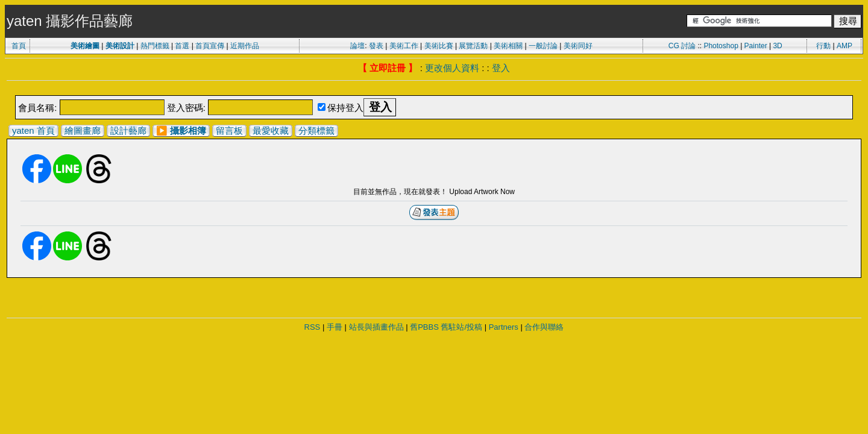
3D (777, 46)
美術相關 (508, 46)
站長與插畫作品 (376, 327)
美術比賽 (439, 46)
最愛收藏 (271, 131)
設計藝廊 (128, 131)
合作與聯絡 (544, 327)
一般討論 (543, 46)
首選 (182, 46)
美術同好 (578, 46)
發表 (376, 46)
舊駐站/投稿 (461, 327)
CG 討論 (682, 46)
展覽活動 (473, 46)
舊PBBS (424, 327)
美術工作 (404, 46)
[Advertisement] (434, 89)
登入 (501, 68)
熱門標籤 (155, 46)
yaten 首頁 (33, 131)
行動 (823, 46)
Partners (504, 327)
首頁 (19, 46)
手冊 (335, 327)
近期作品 (245, 46)
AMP (844, 46)
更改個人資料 (452, 68)
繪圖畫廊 (83, 131)
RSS (313, 327)
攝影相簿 (188, 131)
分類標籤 (316, 131)
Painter (756, 46)
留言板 (229, 131)
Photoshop (721, 46)
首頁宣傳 (210, 46)
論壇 (357, 46)
